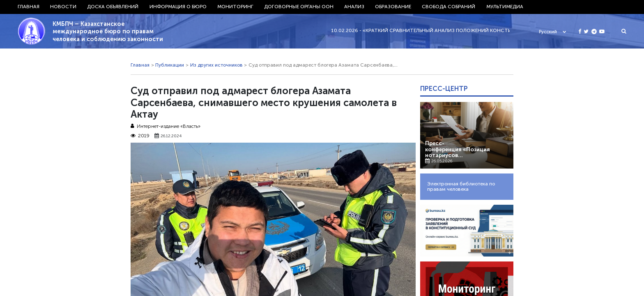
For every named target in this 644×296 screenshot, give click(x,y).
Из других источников (216, 65)
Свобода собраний (448, 7)
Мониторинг (235, 7)
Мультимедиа (505, 7)
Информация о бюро (178, 7)
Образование (393, 7)
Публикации (170, 65)
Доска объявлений (113, 7)
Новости (63, 7)
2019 (140, 136)
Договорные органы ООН (299, 7)
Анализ (354, 7)
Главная (29, 7)
